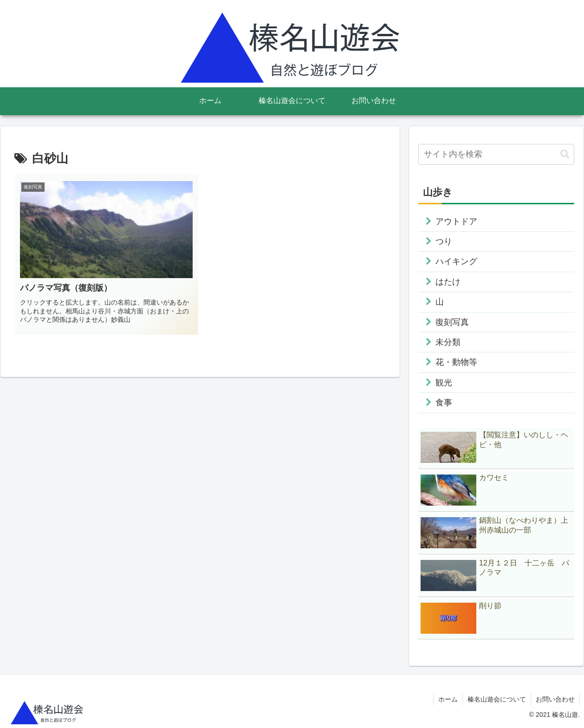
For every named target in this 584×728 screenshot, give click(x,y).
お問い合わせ (555, 699)
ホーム (448, 699)
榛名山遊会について (497, 699)
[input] (496, 154)
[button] (565, 154)
